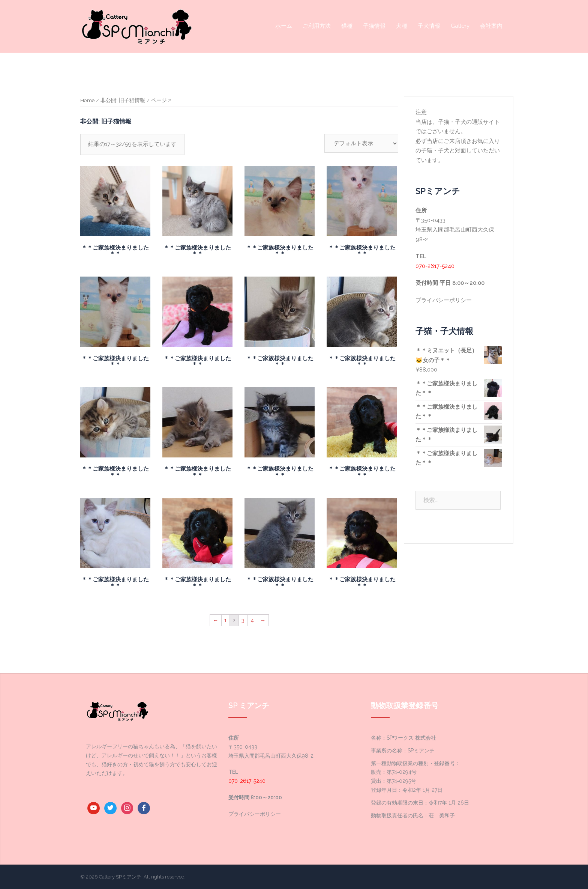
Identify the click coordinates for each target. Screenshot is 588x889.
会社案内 (491, 26)
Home (87, 100)
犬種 (402, 26)
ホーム (284, 26)
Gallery (460, 26)
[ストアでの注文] (361, 143)
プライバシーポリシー (444, 300)
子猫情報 (374, 26)
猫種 (347, 26)
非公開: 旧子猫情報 (123, 100)
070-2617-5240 (435, 266)
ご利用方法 (317, 26)
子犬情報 (429, 26)
